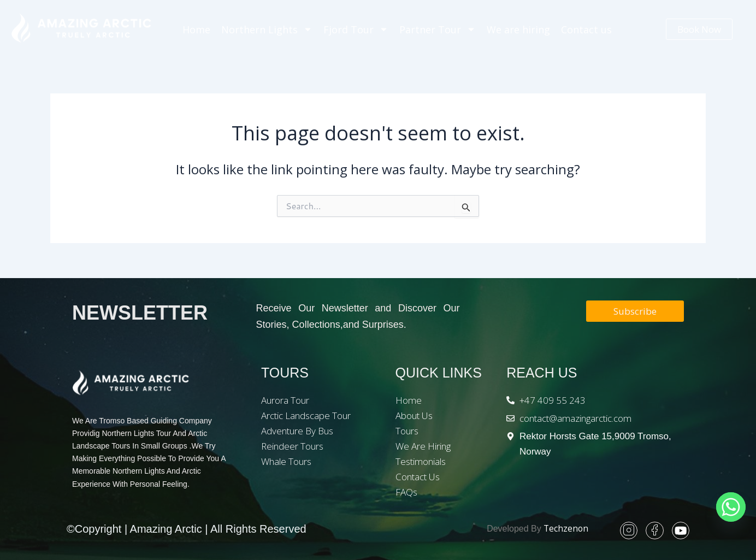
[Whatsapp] (731, 507)
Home (196, 30)
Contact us (586, 30)
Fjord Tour (356, 29)
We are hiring (518, 30)
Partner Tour (438, 29)
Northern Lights (267, 29)
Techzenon (565, 529)
